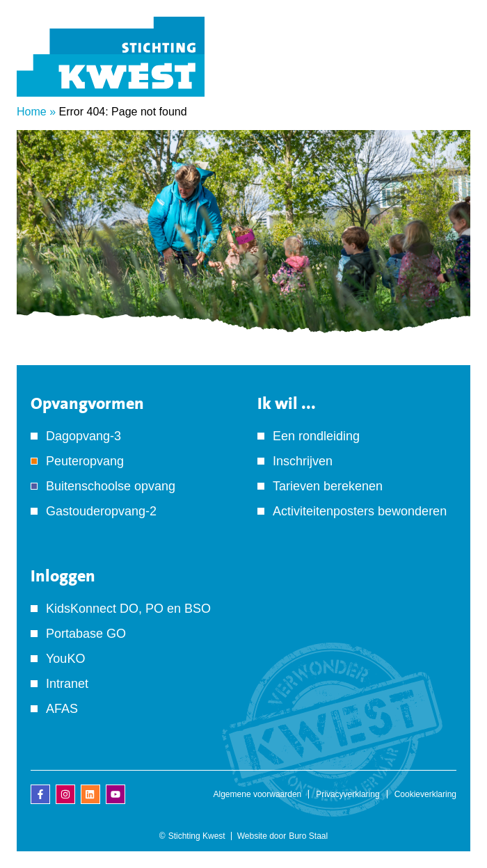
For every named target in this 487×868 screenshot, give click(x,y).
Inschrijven (303, 461)
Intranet (67, 684)
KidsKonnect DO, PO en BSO (128, 609)
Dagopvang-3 (83, 436)
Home (32, 112)
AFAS (62, 709)
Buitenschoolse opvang (111, 486)
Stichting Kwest (197, 836)
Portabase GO (86, 634)
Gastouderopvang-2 (101, 511)
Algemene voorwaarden (258, 794)
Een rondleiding (316, 436)
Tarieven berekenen (328, 486)
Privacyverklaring (348, 794)
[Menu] (449, 76)
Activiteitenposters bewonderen (360, 511)
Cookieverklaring (425, 794)
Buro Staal (308, 836)
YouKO (65, 659)
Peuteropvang (85, 461)
